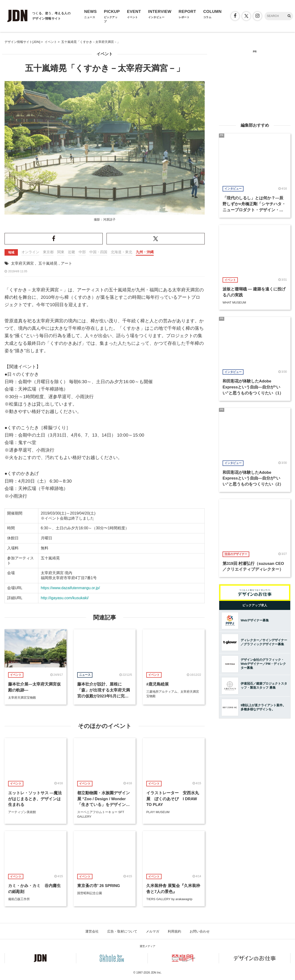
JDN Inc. (156, 973)
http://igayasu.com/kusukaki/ (65, 598)
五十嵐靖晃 (48, 263)
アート (66, 263)
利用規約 (174, 931)
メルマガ (153, 931)
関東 (61, 252)
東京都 (48, 252)
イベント (105, 54)
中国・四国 (98, 252)
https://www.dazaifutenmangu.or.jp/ (70, 588)
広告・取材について (122, 931)
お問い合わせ (200, 931)
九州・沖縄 (145, 252)
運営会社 (92, 931)
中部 (82, 252)
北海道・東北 (122, 252)
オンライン (30, 252)
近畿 (71, 252)
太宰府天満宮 (22, 263)
